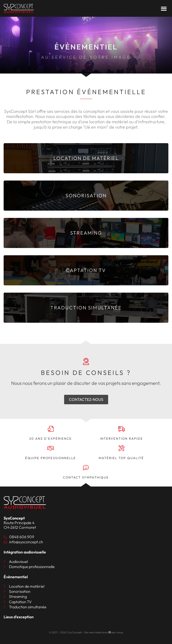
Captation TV (20, 602)
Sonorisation (20, 591)
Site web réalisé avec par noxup (104, 632)
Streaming (18, 597)
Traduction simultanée (28, 607)
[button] (164, 8)
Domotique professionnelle (32, 567)
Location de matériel (27, 586)
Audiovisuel (18, 562)
